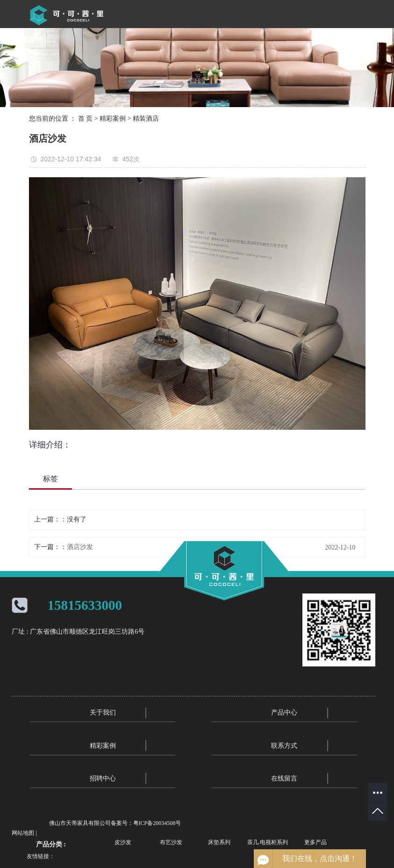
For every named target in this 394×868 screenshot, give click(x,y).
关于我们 (103, 712)
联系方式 (284, 746)
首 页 (86, 119)
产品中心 (284, 712)
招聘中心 (103, 778)
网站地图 (23, 833)
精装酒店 (146, 119)
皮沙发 (123, 842)
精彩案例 (113, 119)
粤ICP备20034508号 (157, 823)
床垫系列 (219, 842)
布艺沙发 (171, 842)
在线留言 (284, 778)
